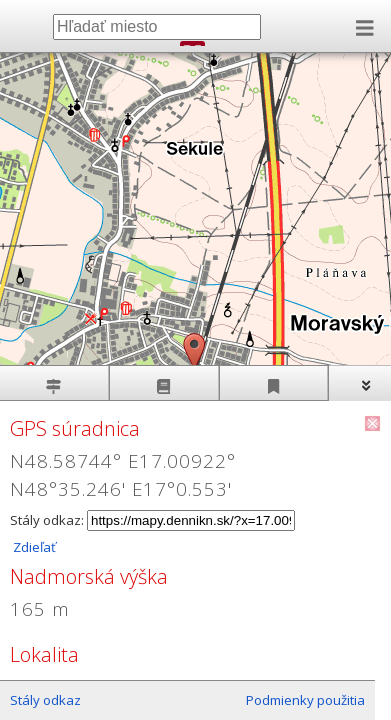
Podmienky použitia (305, 700)
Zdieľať (33, 547)
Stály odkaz (45, 700)
